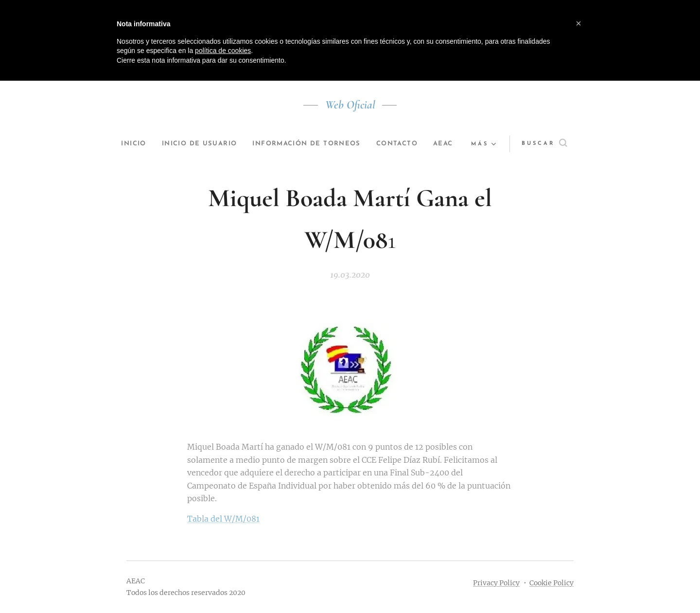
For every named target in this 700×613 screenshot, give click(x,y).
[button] (543, 144)
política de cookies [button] (223, 51)
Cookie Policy (551, 583)
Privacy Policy (496, 583)
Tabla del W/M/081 (223, 519)
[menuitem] (141, 144)
